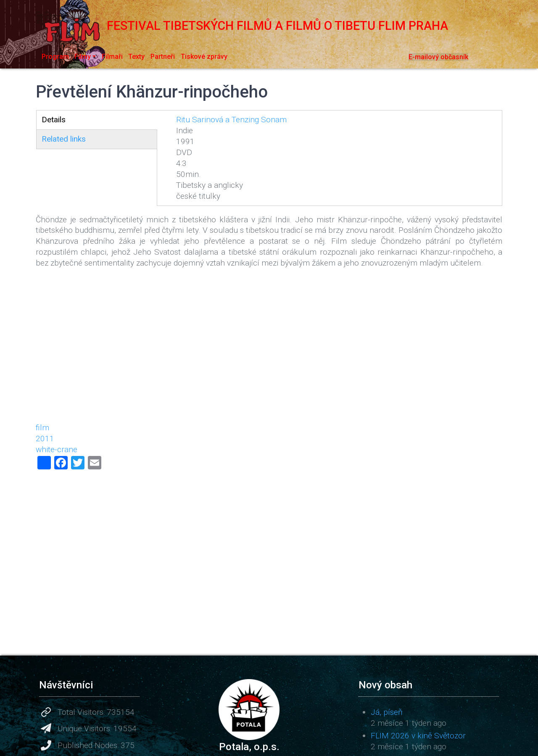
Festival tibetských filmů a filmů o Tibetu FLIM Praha (242, 26)
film (42, 428)
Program (55, 57)
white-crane (57, 449)
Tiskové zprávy (204, 57)
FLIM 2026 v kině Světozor (418, 736)
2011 (45, 439)
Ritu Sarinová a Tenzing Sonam (231, 120)
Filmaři (112, 57)
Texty (136, 57)
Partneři (163, 57)
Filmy (83, 57)
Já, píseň (387, 712)
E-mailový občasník (438, 57)
